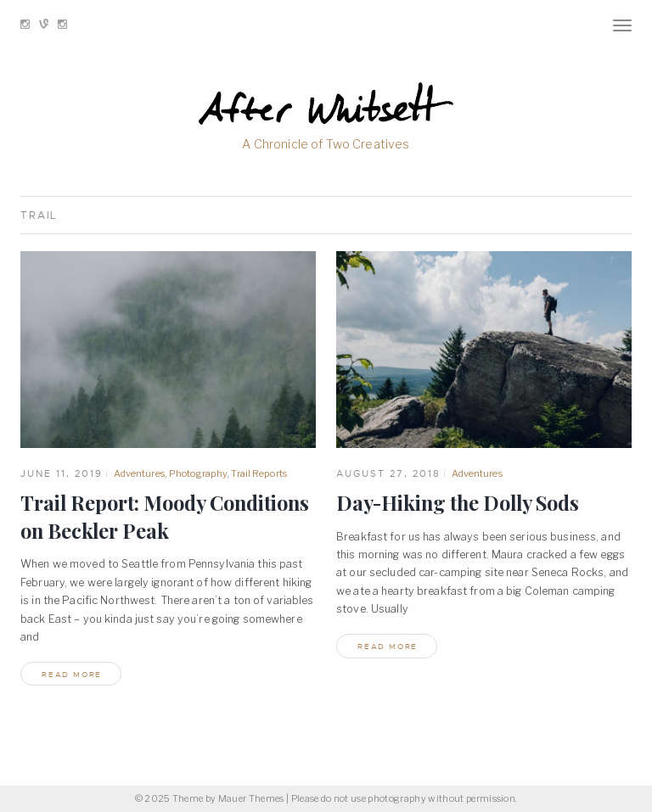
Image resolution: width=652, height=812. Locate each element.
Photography (198, 473)
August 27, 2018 (388, 473)
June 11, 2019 (62, 473)
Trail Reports (259, 473)
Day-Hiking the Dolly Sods (458, 503)
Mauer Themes (251, 799)
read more (72, 675)
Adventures (139, 473)
